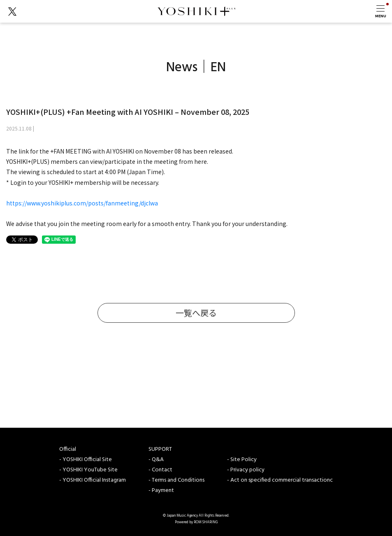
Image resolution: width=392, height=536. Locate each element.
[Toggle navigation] (380, 11)
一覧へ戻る (196, 313)
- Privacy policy (246, 470)
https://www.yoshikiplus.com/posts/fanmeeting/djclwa (82, 203)
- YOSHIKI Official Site (86, 460)
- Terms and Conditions (176, 480)
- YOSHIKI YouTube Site (88, 470)
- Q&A (156, 460)
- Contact (160, 470)
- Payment (161, 491)
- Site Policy (242, 460)
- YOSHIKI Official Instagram (93, 480)
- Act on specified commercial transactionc (280, 480)
